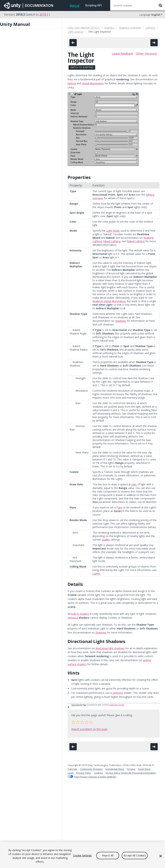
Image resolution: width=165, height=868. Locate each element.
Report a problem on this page (89, 729)
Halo (134, 484)
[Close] (161, 856)
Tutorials (72, 769)
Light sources (76, 32)
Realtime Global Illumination (109, 301)
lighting (72, 83)
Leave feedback (122, 54)
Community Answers (91, 769)
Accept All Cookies (135, 855)
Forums (131, 769)
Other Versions (146, 54)
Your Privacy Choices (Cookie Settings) (95, 777)
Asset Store (144, 769)
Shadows (121, 321)
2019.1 (44, 14)
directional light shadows (110, 648)
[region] (82, 855)
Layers (96, 573)
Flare (119, 507)
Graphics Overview (130, 28)
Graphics (109, 28)
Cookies (98, 773)
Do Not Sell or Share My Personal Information (131, 773)
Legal (71, 773)
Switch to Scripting (82, 67)
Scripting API (93, 5)
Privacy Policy (84, 773)
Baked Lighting (136, 241)
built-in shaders (80, 614)
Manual (75, 6)
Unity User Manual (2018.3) (84, 28)
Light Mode (113, 231)
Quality (106, 540)
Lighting (150, 28)
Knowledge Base (115, 769)
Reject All (108, 855)
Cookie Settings (82, 855)
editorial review (117, 705)
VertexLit (73, 618)
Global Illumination (93, 83)
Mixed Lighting (112, 241)
